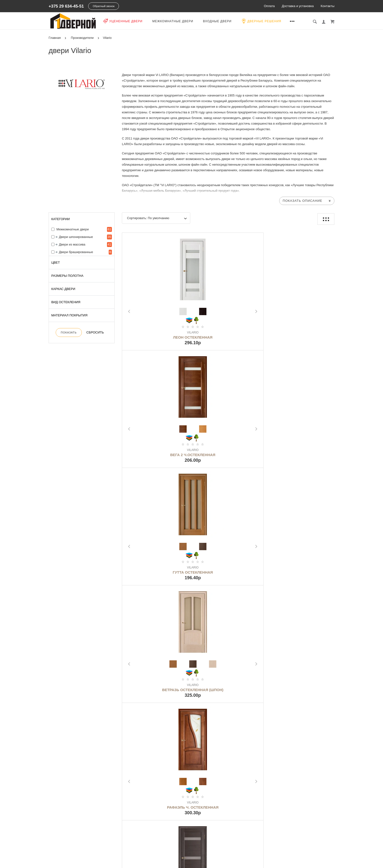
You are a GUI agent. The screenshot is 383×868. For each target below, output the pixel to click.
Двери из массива (72, 244)
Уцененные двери (127, 21)
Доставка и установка (298, 6)
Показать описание (302, 201)
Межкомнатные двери (177, 21)
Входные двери (222, 21)
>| (257, 716)
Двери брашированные (76, 252)
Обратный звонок (104, 6)
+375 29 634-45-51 (66, 6)
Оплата (269, 6)
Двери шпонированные (76, 237)
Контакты (328, 6)
